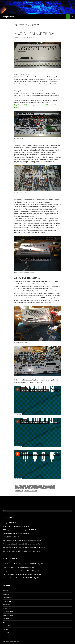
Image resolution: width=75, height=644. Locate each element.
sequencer (19, 490)
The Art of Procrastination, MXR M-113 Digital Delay (29, 564)
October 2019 (7, 601)
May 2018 (6, 622)
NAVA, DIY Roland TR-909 (34, 34)
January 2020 (7, 598)
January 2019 (7, 608)
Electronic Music (49, 486)
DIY (29, 486)
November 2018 (8, 615)
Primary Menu (73, 17)
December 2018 (8, 612)
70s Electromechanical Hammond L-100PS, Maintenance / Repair (22, 544)
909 (17, 486)
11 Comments (33, 37)
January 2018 (7, 626)
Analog (23, 486)
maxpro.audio (8, 17)
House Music (20, 488)
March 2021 (7, 594)
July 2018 (6, 619)
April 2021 (6, 591)
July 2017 (6, 629)
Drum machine (37, 486)
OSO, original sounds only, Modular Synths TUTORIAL (19, 530)
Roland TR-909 (50, 488)
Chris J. (5, 574)
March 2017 (7, 633)
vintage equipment (31, 490)
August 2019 (7, 605)
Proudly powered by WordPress (11, 642)
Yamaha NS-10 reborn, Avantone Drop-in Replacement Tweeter (22, 540)
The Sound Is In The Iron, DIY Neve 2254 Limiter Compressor (22, 551)
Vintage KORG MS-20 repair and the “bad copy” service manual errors (24, 523)
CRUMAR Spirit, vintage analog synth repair (16, 533)
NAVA (28, 488)
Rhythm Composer (37, 488)
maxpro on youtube (9, 503)
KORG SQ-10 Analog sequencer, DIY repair (16, 526)
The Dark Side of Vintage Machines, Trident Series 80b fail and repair (24, 547)
